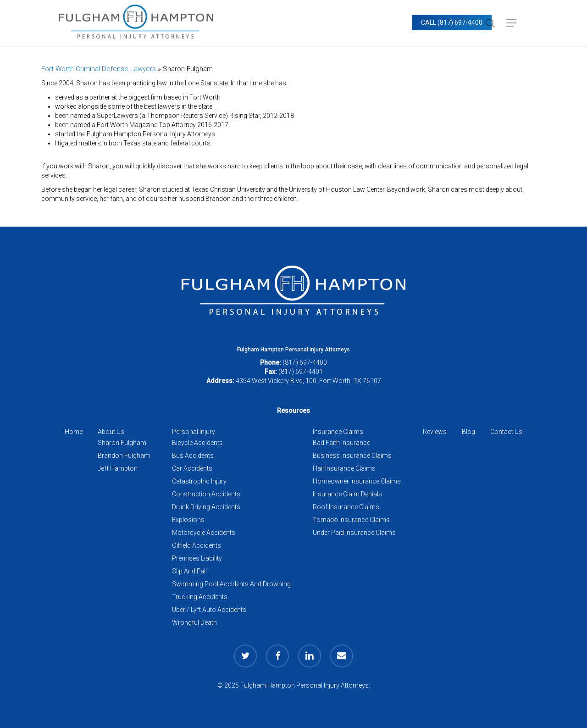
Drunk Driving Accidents (206, 507)
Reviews (435, 432)
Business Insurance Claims (352, 456)
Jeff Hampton (118, 468)
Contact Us (506, 432)
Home (74, 432)
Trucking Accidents (200, 597)
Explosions (188, 520)
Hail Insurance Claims (344, 468)
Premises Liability (197, 558)
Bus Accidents (193, 456)
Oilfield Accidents (197, 545)
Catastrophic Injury (199, 481)
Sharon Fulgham (122, 443)
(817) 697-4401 (301, 372)
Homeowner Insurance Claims (357, 481)
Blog (468, 432)
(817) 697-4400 (305, 362)
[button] (511, 23)
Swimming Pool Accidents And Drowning (231, 584)
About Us (111, 432)
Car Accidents (192, 468)
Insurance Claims (338, 432)
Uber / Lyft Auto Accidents (209, 610)
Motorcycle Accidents (204, 533)
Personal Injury (194, 432)
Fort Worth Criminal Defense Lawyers (99, 69)
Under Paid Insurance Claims (354, 533)
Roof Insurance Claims (346, 507)
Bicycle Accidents (197, 443)
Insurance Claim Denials (347, 494)
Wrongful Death (194, 622)
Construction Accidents (206, 494)
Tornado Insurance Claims (351, 520)
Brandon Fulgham (124, 456)
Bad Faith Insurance (341, 443)
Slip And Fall (189, 571)
